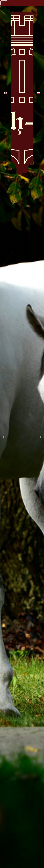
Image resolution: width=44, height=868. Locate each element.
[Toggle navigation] (4, 3)
